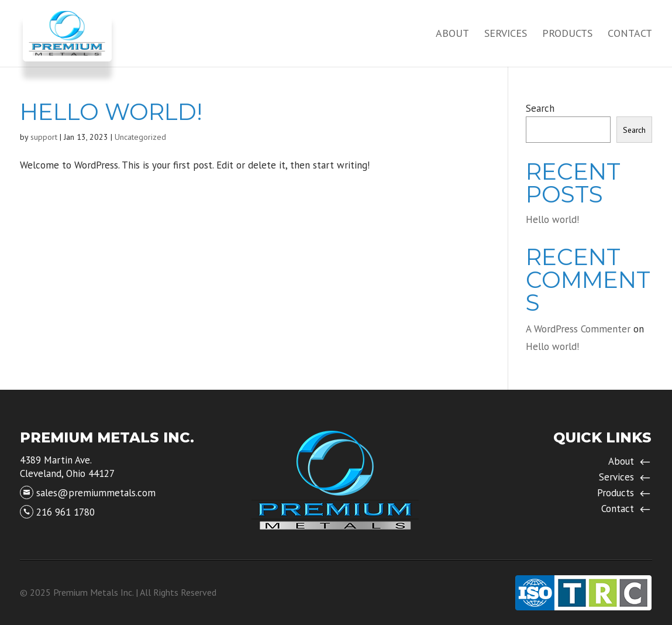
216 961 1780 (66, 512)
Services (506, 35)
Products (567, 35)
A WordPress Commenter (578, 329)
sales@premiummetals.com (96, 493)
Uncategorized (140, 137)
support (44, 137)
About (452, 35)
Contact (630, 35)
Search (540, 108)
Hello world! (111, 112)
